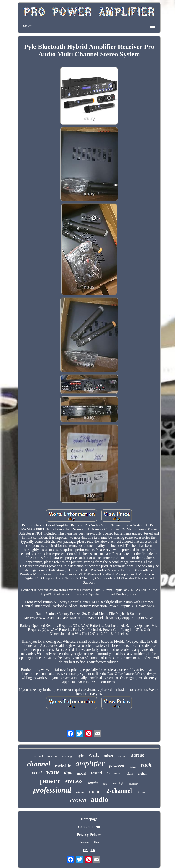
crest (37, 772)
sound (39, 756)
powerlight (118, 783)
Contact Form (89, 827)
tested (96, 773)
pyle (80, 756)
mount (95, 791)
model (82, 773)
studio (141, 792)
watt (94, 755)
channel (38, 764)
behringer (114, 773)
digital (142, 774)
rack (146, 765)
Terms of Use (89, 842)
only (105, 784)
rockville (63, 766)
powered (117, 766)
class (130, 773)
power (50, 781)
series (138, 755)
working (67, 756)
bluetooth (134, 784)
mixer (108, 756)
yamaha (93, 783)
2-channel (119, 791)
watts (53, 772)
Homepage (89, 819)
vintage (132, 767)
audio (99, 799)
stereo (73, 781)
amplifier (90, 764)
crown (78, 800)
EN (85, 850)
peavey (122, 756)
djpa (68, 773)
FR (93, 850)
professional (52, 790)
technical (52, 756)
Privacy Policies (89, 834)
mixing (80, 792)
